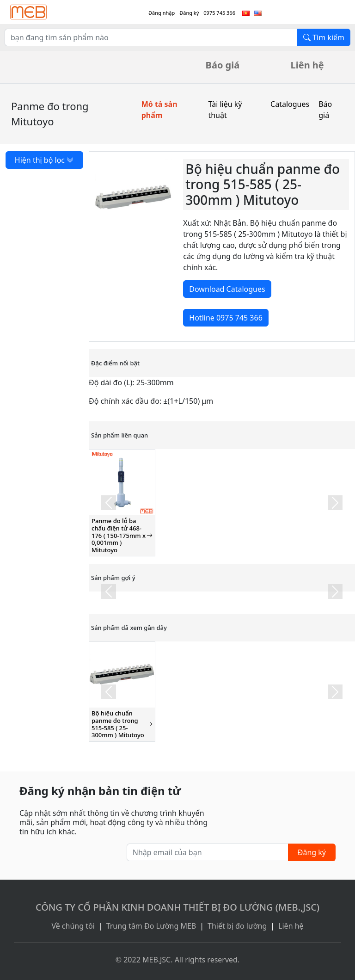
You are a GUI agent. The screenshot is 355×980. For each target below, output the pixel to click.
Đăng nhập (162, 13)
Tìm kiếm (324, 37)
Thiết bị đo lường (237, 926)
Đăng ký (189, 13)
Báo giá (223, 65)
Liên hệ (307, 65)
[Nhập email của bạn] (208, 852)
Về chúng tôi (73, 926)
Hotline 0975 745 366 (226, 318)
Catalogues (290, 104)
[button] (109, 503)
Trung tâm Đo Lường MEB (151, 926)
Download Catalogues (227, 289)
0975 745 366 (219, 13)
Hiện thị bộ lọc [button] (44, 160)
